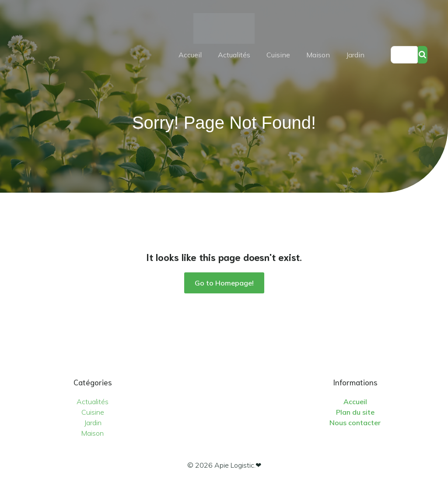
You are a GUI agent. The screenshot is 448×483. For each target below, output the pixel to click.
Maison (318, 55)
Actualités (234, 55)
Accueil (190, 55)
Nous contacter (355, 423)
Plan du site (355, 412)
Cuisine (278, 55)
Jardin (355, 55)
